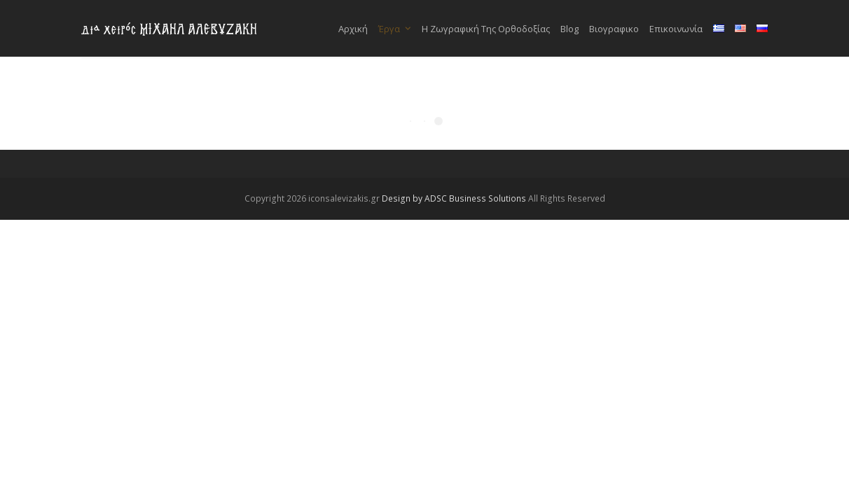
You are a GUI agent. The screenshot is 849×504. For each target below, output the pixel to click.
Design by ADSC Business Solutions (454, 198)
